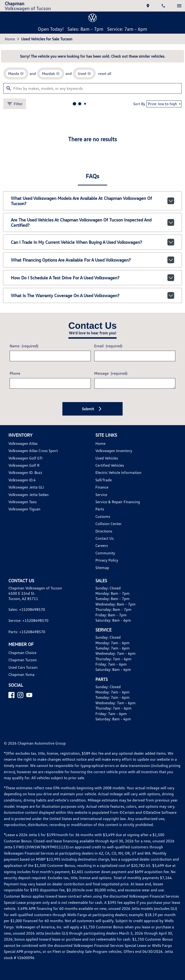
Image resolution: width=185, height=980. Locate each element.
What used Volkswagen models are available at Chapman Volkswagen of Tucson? (93, 201)
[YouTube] (29, 695)
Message (111, 373)
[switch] (179, 6)
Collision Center (109, 524)
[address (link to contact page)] (148, 6)
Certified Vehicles (110, 465)
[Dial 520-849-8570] (164, 6)
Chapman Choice (22, 653)
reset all (105, 73)
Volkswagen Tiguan (24, 509)
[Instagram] (20, 695)
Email (108, 346)
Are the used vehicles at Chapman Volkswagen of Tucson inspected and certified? (93, 222)
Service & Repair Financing (118, 502)
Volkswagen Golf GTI (25, 458)
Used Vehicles (107, 458)
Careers (102, 545)
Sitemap (102, 568)
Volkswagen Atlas (23, 443)
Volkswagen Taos (23, 502)
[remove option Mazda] (16, 73)
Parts (100, 509)
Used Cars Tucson (23, 667)
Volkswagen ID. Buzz (25, 472)
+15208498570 (32, 609)
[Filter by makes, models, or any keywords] (92, 88)
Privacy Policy (107, 560)
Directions (104, 531)
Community (105, 553)
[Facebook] (11, 695)
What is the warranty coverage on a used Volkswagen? (93, 295)
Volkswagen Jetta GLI (26, 487)
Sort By (139, 104)
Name (24, 346)
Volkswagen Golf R (24, 465)
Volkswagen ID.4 (22, 480)
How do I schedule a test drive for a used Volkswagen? (93, 278)
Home (10, 39)
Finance (102, 487)
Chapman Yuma (21, 674)
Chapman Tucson (23, 660)
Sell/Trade (104, 480)
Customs (103, 516)
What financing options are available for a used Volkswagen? (93, 260)
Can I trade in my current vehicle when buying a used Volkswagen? (93, 242)
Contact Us (105, 538)
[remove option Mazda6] (51, 73)
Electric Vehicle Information (118, 472)
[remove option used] (84, 73)
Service (101, 495)
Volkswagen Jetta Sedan (29, 495)
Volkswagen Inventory (114, 451)
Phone (15, 373)
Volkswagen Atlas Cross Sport (33, 451)
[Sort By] (164, 104)
